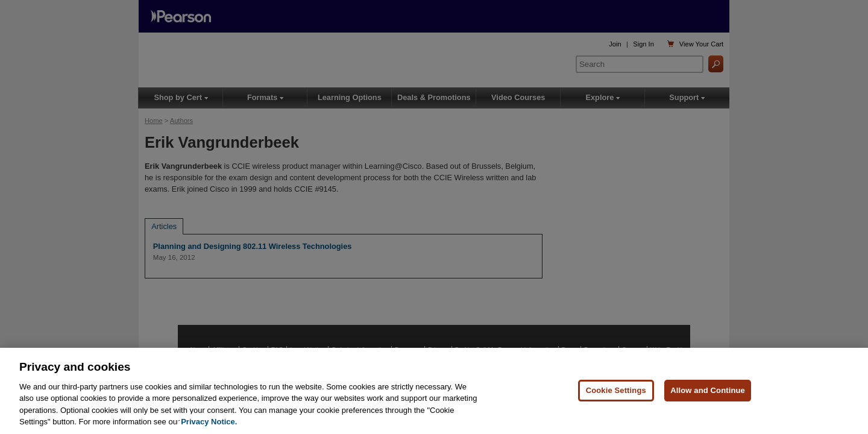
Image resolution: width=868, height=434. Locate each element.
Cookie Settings (616, 391)
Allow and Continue (708, 391)
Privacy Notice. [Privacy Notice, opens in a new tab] (209, 422)
